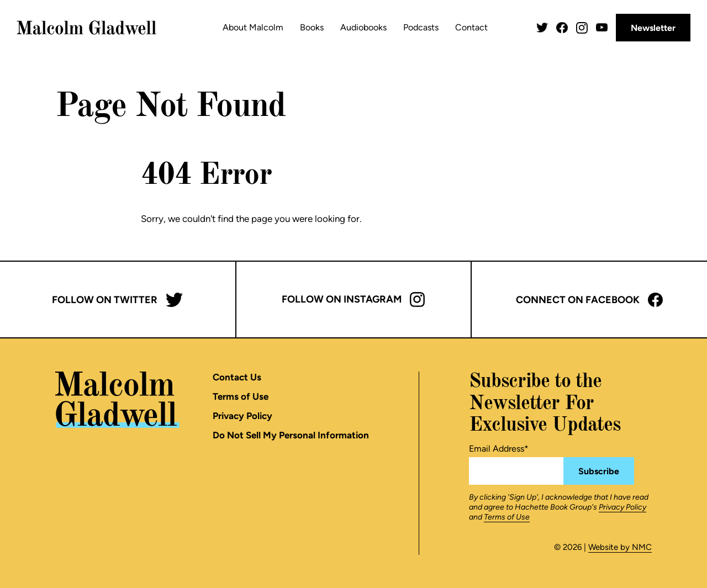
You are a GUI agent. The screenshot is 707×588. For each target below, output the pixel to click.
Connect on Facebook (589, 300)
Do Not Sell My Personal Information (291, 435)
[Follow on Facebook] (562, 28)
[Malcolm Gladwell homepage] (87, 28)
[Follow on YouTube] (602, 27)
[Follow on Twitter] (542, 28)
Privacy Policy (242, 416)
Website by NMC (620, 547)
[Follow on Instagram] (582, 28)
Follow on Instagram (353, 300)
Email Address (499, 449)
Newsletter (653, 28)
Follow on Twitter (117, 300)
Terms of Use (241, 396)
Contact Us (237, 377)
